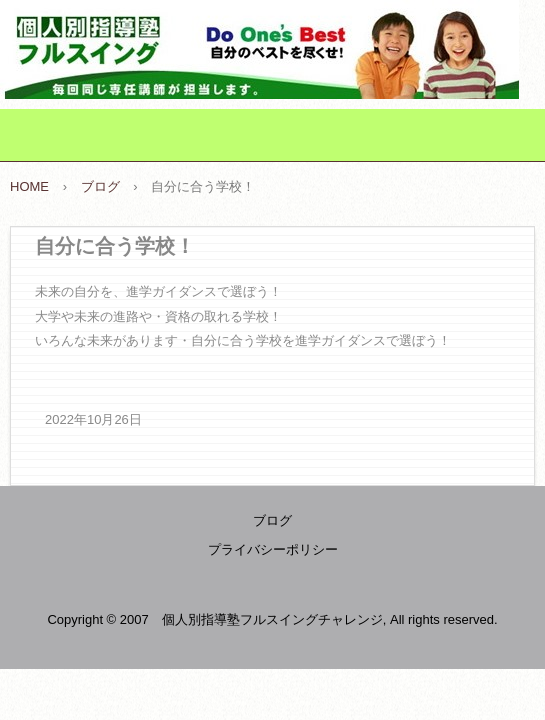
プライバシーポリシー (273, 549)
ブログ (272, 520)
